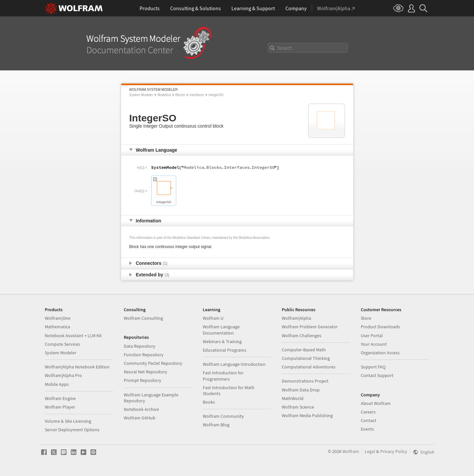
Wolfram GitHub (140, 418)
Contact (369, 420)
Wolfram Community (223, 416)
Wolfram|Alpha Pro (63, 375)
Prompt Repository (143, 380)
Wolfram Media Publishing (307, 415)
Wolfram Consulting (143, 318)
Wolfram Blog (216, 425)
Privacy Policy (394, 451)
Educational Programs (224, 350)
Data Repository (140, 346)
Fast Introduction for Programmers (223, 376)
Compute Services (62, 344)
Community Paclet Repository (153, 363)
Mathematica (57, 327)
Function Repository (144, 355)
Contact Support (377, 375)
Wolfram (351, 451)
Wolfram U (213, 318)
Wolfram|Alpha (296, 318)
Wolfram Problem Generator (310, 327)
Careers (368, 412)
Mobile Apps (57, 384)
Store (366, 318)
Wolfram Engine (60, 398)
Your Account (374, 344)
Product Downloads (380, 327)
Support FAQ (373, 367)
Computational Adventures (309, 367)
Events (367, 429)
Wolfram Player (60, 407)
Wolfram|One (58, 318)
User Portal (372, 336)
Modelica (164, 95)
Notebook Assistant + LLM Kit (73, 336)
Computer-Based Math (304, 350)
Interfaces (197, 95)
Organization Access (380, 353)
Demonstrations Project (305, 381)
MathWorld (293, 398)
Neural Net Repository (145, 372)
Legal (370, 451)
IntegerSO (216, 95)
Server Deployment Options (72, 430)
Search (285, 48)
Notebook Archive (141, 409)
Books (209, 402)
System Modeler (141, 95)
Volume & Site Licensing (68, 421)
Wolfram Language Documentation (221, 330)
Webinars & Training (222, 341)
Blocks (180, 95)
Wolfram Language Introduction (234, 364)
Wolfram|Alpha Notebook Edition (77, 367)
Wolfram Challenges (302, 336)
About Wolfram (376, 403)
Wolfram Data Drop (301, 390)
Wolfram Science (298, 407)
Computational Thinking (306, 358)
